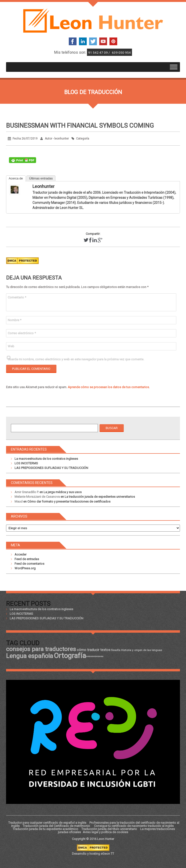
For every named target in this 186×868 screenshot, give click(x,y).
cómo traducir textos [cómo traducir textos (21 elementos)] (94, 650)
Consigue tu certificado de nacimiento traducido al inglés (134, 826)
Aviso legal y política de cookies (105, 832)
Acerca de (16, 178)
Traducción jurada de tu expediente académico (45, 829)
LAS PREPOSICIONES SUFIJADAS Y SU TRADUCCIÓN (51, 468)
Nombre (15, 320)
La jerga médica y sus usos (63, 492)
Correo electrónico (22, 333)
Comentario (17, 297)
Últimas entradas (41, 178)
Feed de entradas (27, 559)
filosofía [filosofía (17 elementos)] (116, 650)
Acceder (20, 554)
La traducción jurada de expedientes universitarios (100, 497)
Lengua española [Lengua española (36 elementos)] (30, 656)
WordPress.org (25, 568)
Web (11, 346)
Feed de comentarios (29, 564)
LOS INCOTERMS (26, 463)
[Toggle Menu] (174, 67)
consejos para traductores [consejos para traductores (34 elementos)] (41, 649)
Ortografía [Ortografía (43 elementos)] (70, 656)
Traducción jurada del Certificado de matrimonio (57, 826)
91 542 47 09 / (99, 52)
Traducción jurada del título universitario (109, 829)
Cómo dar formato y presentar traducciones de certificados (69, 501)
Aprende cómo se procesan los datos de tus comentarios (108, 387)
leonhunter (43, 186)
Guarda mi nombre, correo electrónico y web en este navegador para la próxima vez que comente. (76, 359)
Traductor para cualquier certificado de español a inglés (47, 823)
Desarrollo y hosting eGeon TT (93, 854)
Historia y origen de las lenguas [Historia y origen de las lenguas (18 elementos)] (142, 650)
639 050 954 (121, 52)
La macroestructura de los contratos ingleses (46, 459)
